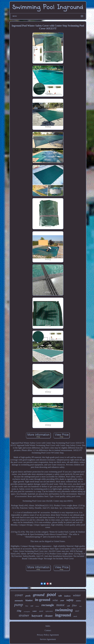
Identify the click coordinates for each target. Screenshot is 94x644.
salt (60, 596)
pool (51, 595)
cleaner (49, 616)
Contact (48, 630)
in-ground (43, 600)
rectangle (48, 605)
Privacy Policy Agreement (48, 635)
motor (61, 605)
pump (19, 605)
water (35, 611)
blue (27, 606)
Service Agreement (48, 639)
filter (74, 605)
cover (19, 595)
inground (63, 615)
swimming (64, 610)
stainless (78, 601)
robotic (37, 606)
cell (68, 606)
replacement (49, 611)
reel (32, 606)
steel (77, 611)
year (62, 600)
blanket (29, 600)
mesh (75, 616)
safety (70, 600)
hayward (37, 616)
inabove (67, 596)
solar (55, 600)
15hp (19, 611)
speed (41, 611)
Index (48, 626)
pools (28, 596)
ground (39, 595)
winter (77, 595)
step (80, 606)
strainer (24, 615)
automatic (19, 601)
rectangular (27, 611)
